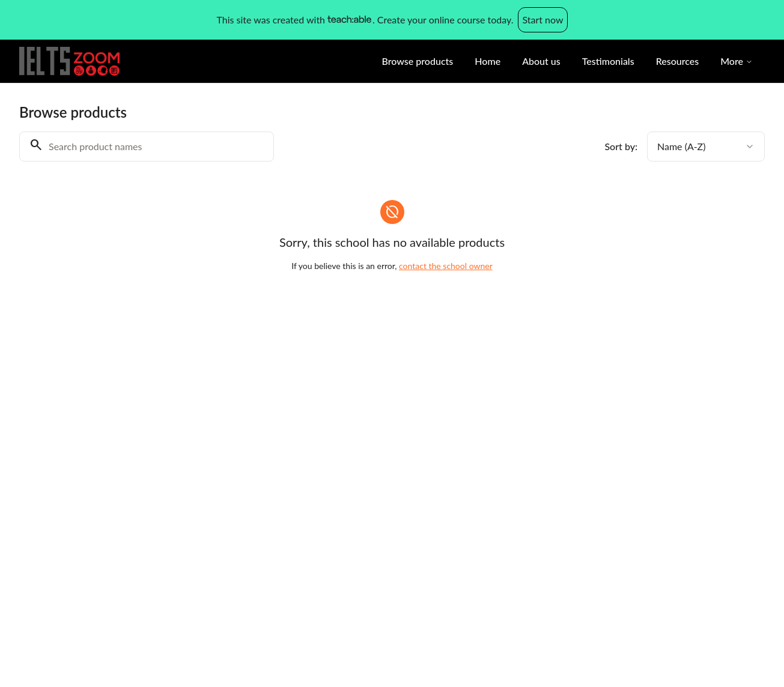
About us (541, 61)
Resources (678, 61)
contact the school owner (446, 266)
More (737, 61)
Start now (542, 20)
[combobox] (706, 147)
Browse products (418, 61)
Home (488, 61)
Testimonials (608, 61)
